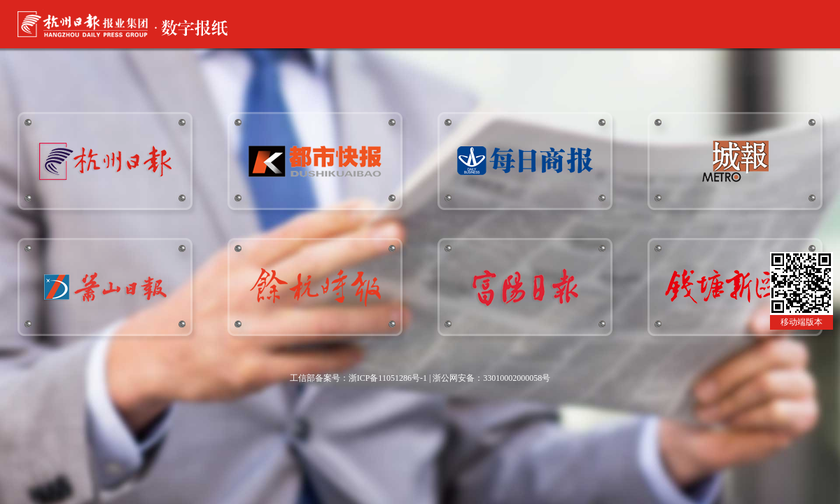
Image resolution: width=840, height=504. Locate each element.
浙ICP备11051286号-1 (388, 378)
